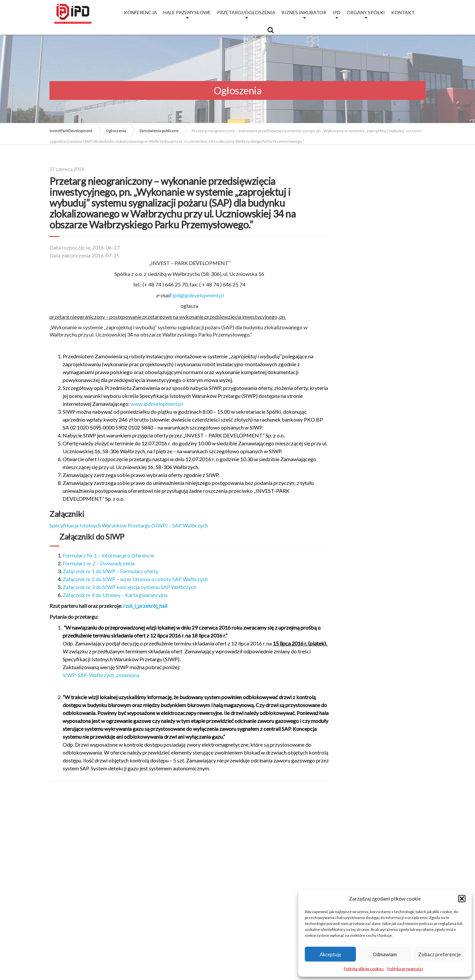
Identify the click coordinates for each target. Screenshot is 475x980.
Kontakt (403, 12)
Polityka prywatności (405, 969)
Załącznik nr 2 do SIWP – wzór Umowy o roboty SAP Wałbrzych (135, 579)
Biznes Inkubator (304, 12)
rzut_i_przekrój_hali (145, 606)
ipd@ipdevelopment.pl (198, 295)
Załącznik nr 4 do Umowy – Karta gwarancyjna (115, 595)
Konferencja (141, 12)
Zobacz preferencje (440, 954)
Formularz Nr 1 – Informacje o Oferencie (108, 555)
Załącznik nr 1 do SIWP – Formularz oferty (111, 571)
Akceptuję (331, 954)
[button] (462, 899)
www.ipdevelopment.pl (157, 404)
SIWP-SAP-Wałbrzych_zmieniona (101, 675)
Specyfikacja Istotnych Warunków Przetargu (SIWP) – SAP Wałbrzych (129, 525)
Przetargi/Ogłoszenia (246, 12)
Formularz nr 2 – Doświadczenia (99, 563)
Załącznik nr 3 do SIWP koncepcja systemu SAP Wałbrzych (129, 587)
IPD (336, 12)
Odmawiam (385, 954)
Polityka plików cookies (364, 969)
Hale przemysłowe (187, 12)
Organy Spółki (366, 12)
